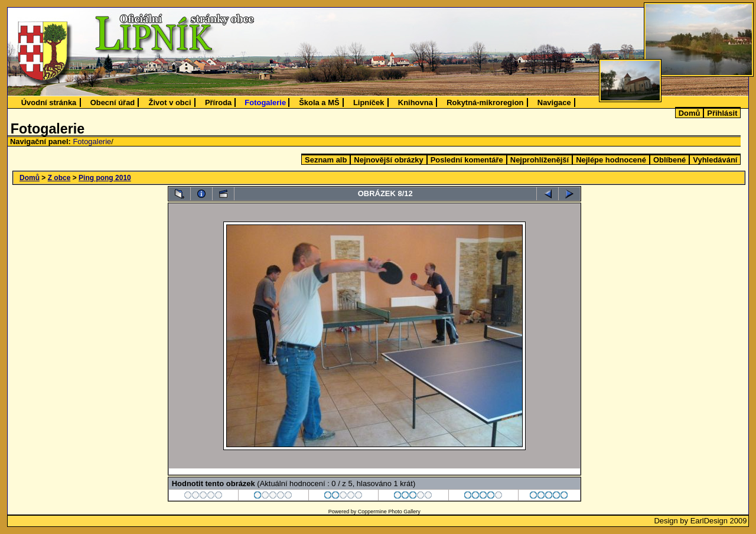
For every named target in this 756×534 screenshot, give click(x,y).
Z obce (59, 178)
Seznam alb (326, 160)
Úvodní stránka (49, 102)
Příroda (218, 102)
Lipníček (369, 102)
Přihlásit (722, 113)
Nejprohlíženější (540, 160)
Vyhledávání (715, 160)
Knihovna (416, 102)
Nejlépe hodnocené (611, 160)
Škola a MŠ (319, 102)
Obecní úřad (113, 102)
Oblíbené (669, 160)
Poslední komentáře (467, 160)
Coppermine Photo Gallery (389, 512)
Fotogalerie (265, 102)
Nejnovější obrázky (388, 160)
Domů (690, 113)
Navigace (554, 102)
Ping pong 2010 (105, 178)
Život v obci (170, 102)
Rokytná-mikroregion (485, 102)
